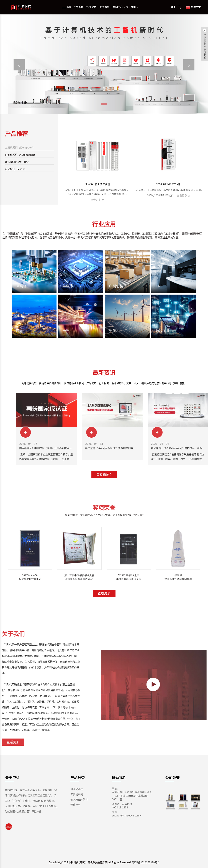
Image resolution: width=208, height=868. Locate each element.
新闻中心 (119, 7)
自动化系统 (77, 789)
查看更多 (104, 474)
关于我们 (132, 7)
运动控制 (75, 805)
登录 (173, 7)
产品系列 (79, 7)
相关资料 (106, 7)
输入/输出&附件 (79, 800)
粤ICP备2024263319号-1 (146, 862)
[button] (19, 65)
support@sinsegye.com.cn (128, 816)
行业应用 (93, 7)
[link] (9, 827)
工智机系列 (77, 794)
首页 (69, 7)
